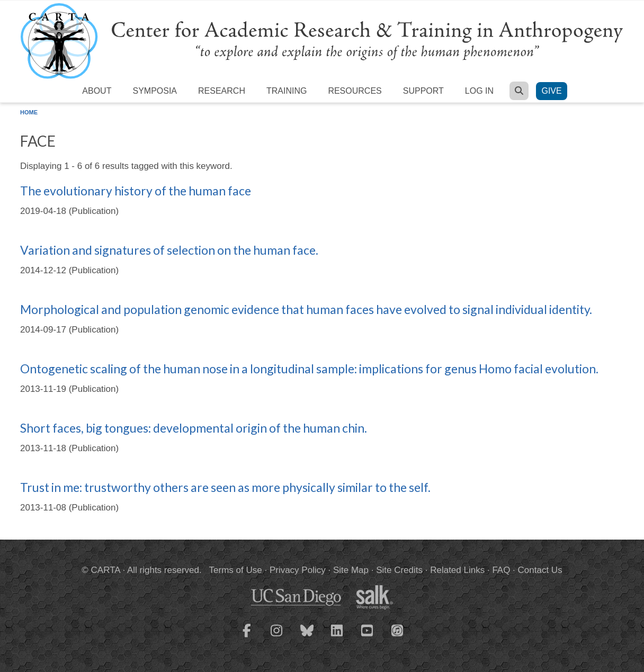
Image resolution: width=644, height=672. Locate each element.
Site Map (351, 570)
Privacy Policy (298, 570)
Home (29, 112)
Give (551, 91)
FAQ (501, 570)
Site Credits (399, 570)
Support (423, 91)
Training (287, 91)
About (97, 91)
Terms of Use (236, 570)
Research (222, 91)
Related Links (457, 570)
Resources (355, 91)
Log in (479, 91)
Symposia (155, 91)
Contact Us (540, 570)
